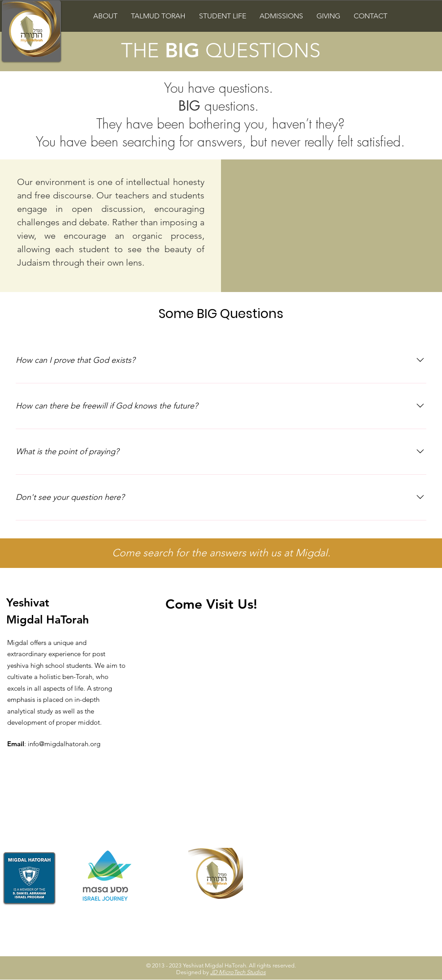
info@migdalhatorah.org (64, 744)
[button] (105, 16)
